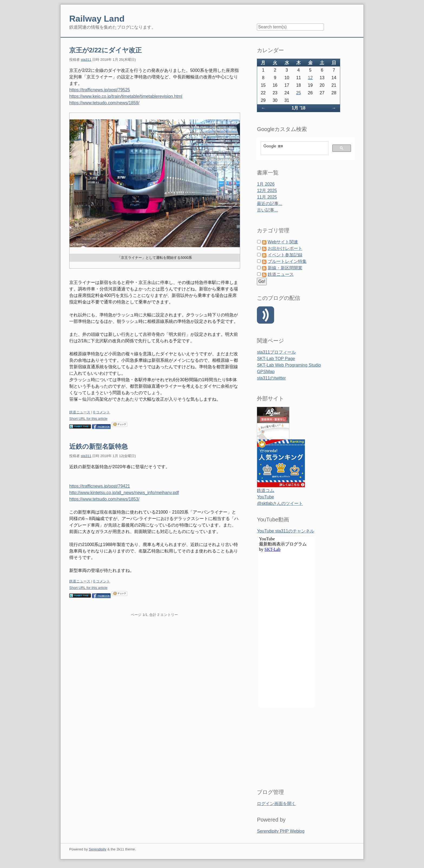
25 (299, 93)
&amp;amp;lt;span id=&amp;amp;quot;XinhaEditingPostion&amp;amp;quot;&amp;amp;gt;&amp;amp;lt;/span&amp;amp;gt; (287, 656)
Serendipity (97, 849)
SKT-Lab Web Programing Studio (289, 365)
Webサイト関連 (283, 242)
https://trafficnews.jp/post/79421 (100, 486)
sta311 (86, 60)
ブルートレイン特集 (287, 261)
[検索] (294, 146)
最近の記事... (269, 204)
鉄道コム (266, 490)
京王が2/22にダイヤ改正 (105, 50)
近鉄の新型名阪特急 (99, 446)
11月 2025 (267, 197)
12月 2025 (267, 191)
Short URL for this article (88, 419)
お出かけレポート (285, 248)
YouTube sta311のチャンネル (285, 531)
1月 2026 (266, 184)
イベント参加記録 (285, 255)
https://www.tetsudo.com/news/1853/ (104, 499)
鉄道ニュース (80, 412)
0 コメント (102, 412)
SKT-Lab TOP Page (276, 359)
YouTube (265, 497)
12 (310, 78)
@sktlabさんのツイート (280, 503)
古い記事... (267, 210)
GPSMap (266, 372)
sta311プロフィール (276, 352)
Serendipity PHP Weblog (281, 831)
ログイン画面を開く (276, 804)
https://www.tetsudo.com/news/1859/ (104, 103)
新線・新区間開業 (285, 268)
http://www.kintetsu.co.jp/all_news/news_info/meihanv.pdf (124, 493)
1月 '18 (299, 108)
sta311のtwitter (271, 378)
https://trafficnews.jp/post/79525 (100, 90)
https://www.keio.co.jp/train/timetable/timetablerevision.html (126, 96)
